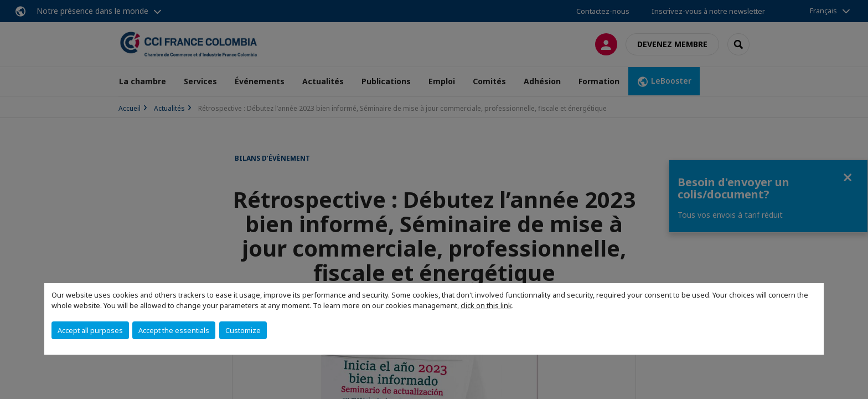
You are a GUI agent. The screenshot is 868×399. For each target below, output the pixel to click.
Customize (243, 330)
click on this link (486, 305)
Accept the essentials (174, 330)
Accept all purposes (90, 330)
